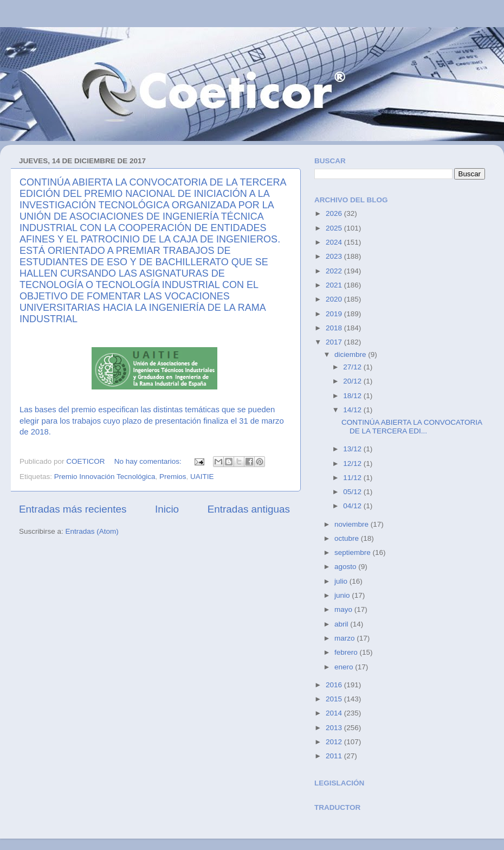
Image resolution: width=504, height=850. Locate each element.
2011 (335, 756)
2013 (335, 728)
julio (342, 581)
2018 (335, 328)
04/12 (353, 506)
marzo (345, 638)
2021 (335, 285)
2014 (335, 713)
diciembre (351, 354)
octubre (348, 538)
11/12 (353, 478)
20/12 (353, 381)
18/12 (353, 396)
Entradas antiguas (249, 509)
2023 (335, 256)
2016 (335, 685)
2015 (335, 699)
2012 (335, 742)
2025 (335, 228)
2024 (335, 242)
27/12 (353, 367)
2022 (335, 271)
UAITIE (202, 477)
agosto (346, 567)
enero (345, 667)
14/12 (353, 410)
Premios (173, 477)
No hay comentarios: (149, 461)
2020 (335, 299)
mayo (344, 609)
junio (343, 595)
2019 (335, 314)
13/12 (353, 449)
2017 (335, 342)
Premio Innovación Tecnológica (105, 477)
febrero (347, 652)
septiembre (354, 552)
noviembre (353, 524)
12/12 (353, 464)
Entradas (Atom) (92, 531)
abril (342, 624)
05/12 (353, 492)
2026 (335, 213)
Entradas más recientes (73, 509)
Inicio (167, 509)
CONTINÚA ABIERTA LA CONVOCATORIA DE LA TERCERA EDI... (412, 427)
